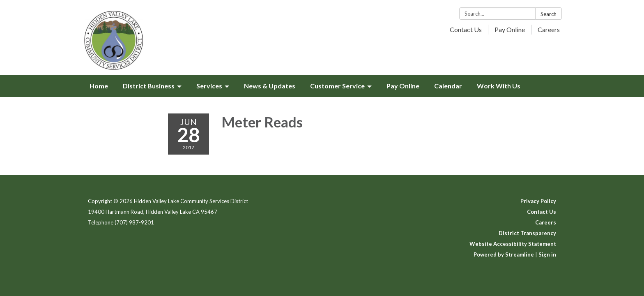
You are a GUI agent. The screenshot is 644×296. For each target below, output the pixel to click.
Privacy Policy (538, 201)
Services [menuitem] (209, 86)
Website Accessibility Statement (513, 244)
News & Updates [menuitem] (270, 86)
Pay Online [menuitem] (403, 86)
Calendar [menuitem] (448, 86)
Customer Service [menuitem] (337, 86)
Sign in (547, 254)
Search (549, 14)
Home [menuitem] (99, 86)
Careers (549, 29)
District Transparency (527, 233)
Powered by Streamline (504, 254)
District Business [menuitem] (149, 86)
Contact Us (466, 29)
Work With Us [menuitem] (499, 86)
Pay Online (510, 29)
